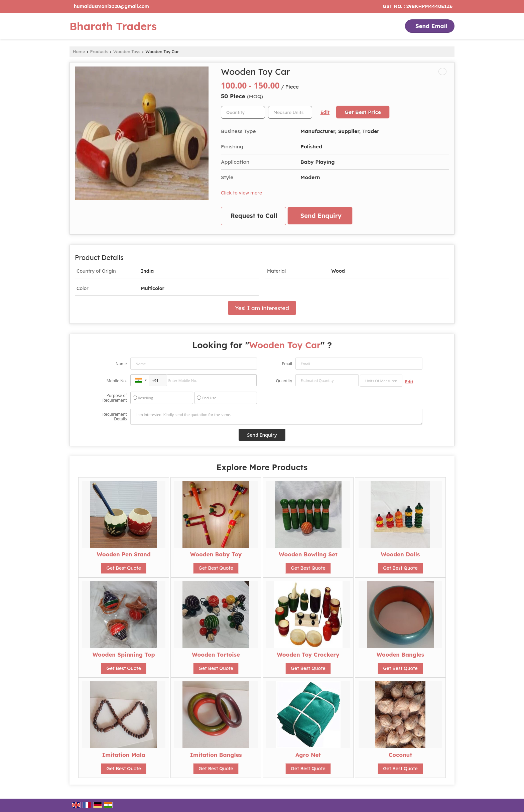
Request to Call (254, 216)
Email (287, 364)
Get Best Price (363, 112)
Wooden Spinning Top (124, 654)
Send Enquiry (321, 216)
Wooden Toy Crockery (308, 654)
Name (121, 364)
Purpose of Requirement (114, 398)
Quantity (284, 381)
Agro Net (308, 755)
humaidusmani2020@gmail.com (111, 6)
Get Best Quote (124, 568)
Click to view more (241, 193)
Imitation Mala (124, 755)
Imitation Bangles (216, 755)
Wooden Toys (127, 51)
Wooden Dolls (400, 554)
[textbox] (290, 112)
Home (79, 51)
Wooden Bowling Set (308, 554)
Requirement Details (114, 417)
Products (99, 51)
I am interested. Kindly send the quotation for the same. (276, 417)
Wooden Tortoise (216, 654)
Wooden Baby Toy (216, 554)
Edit (325, 112)
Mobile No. (117, 381)
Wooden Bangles (400, 654)
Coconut (400, 755)
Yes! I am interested (262, 308)
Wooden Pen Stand (123, 554)
